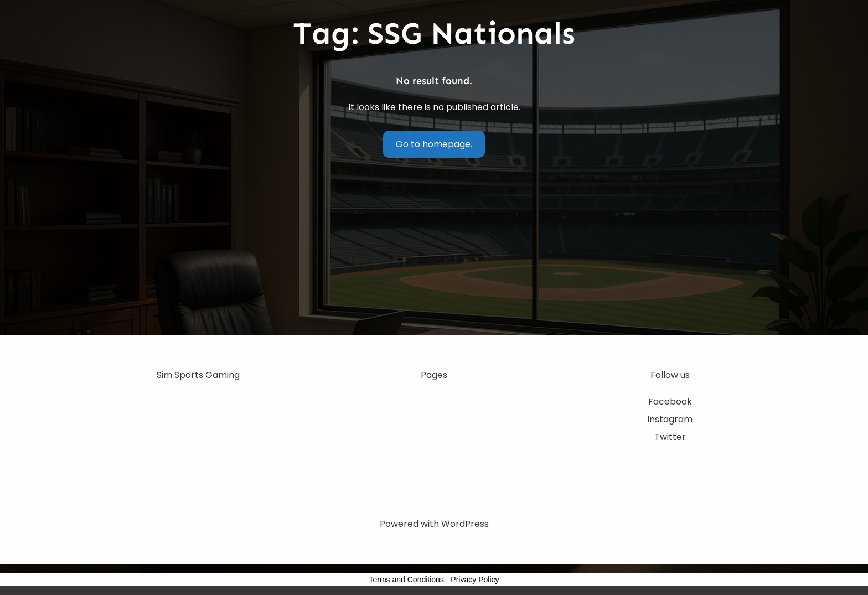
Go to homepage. (434, 144)
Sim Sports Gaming (198, 375)
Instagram (670, 419)
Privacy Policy (475, 580)
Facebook (670, 402)
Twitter (670, 437)
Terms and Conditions (407, 580)
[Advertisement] (434, 252)
